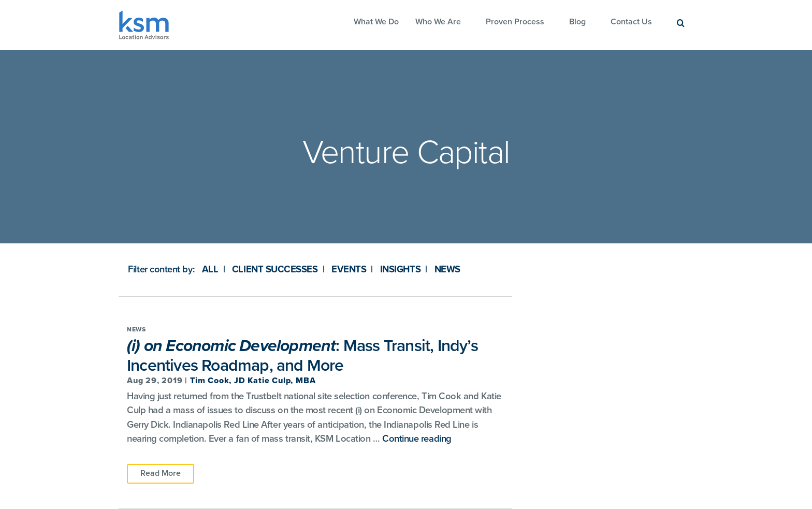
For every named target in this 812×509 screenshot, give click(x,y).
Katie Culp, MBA (281, 381)
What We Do (376, 22)
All (210, 269)
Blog (577, 22)
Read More (161, 473)
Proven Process (515, 22)
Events (349, 269)
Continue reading (417, 439)
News (447, 269)
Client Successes (275, 269)
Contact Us (631, 22)
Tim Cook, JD (219, 381)
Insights (400, 269)
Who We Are (438, 22)
